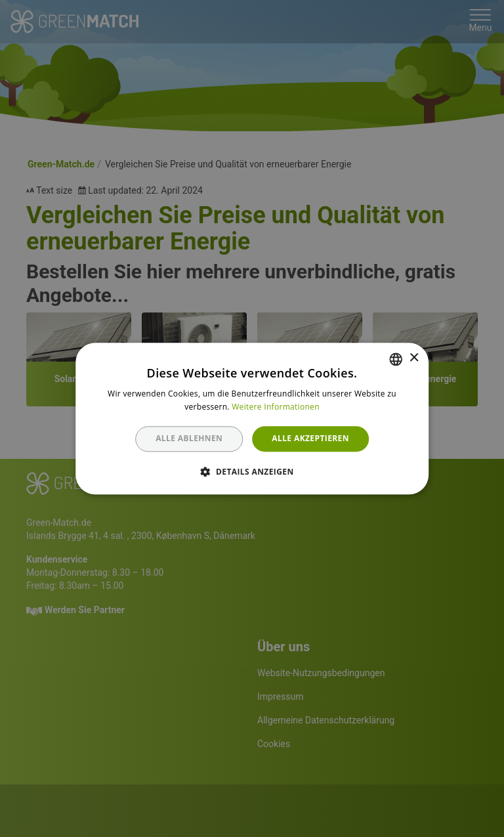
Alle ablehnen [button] (189, 439)
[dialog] (252, 418)
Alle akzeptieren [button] (310, 439)
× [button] (414, 358)
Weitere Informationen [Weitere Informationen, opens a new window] (276, 407)
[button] (252, 471)
